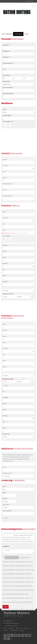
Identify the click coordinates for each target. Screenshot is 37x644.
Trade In (6, 543)
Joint (27, 34)
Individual (18, 34)
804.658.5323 (30, 1)
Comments (6, 592)
